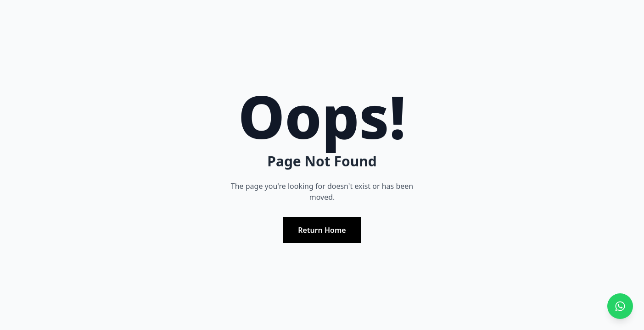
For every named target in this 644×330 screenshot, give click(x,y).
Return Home (322, 230)
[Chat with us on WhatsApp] (620, 306)
